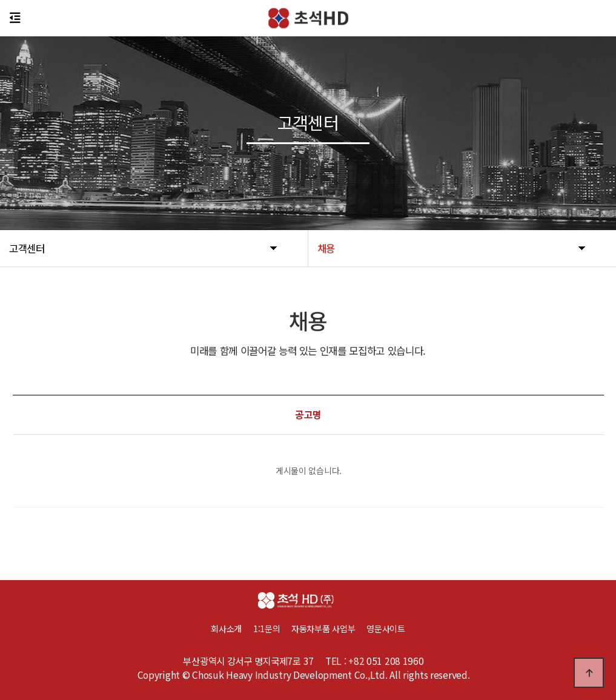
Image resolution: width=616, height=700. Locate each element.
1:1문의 (267, 629)
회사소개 (226, 629)
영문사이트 (386, 629)
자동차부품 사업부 (329, 629)
